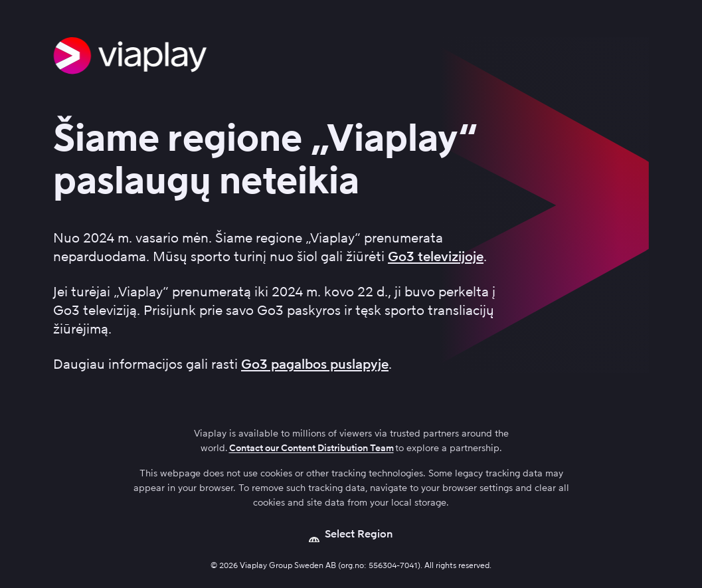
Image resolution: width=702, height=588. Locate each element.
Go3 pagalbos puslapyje (315, 364)
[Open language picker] (351, 534)
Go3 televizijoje (436, 256)
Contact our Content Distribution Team (311, 448)
